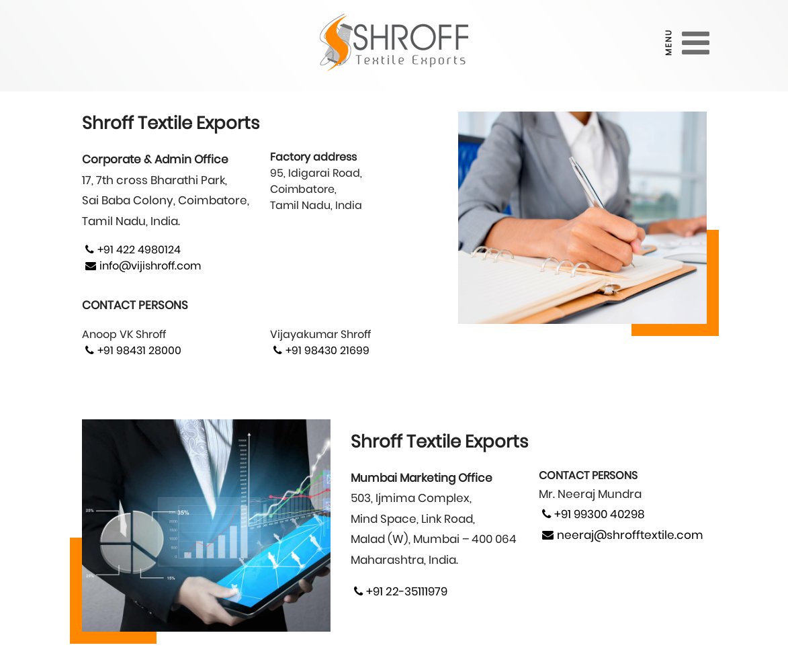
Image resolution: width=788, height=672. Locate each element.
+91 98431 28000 (132, 350)
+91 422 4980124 (131, 250)
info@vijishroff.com (141, 266)
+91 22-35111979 (399, 591)
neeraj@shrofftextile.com (621, 535)
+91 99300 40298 (592, 514)
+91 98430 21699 (320, 350)
